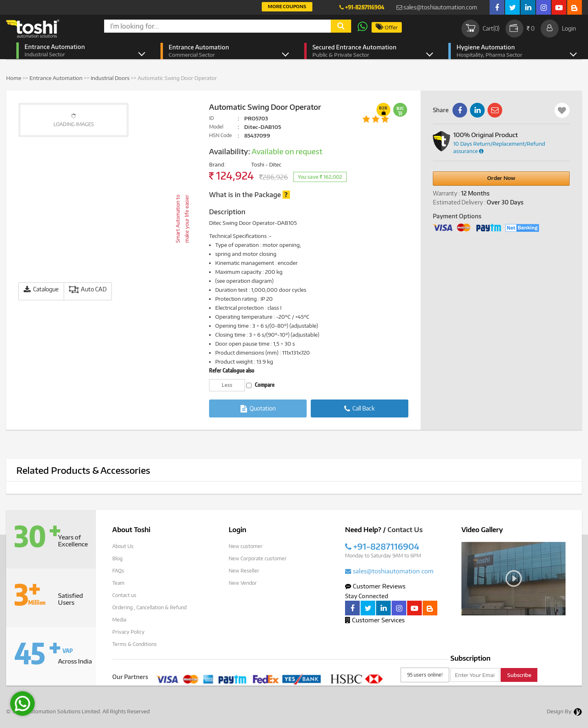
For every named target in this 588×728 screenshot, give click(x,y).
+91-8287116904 (362, 7)
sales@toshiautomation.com (437, 7)
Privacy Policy (128, 632)
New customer (246, 546)
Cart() (480, 29)
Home (14, 78)
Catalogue (41, 290)
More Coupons (287, 6)
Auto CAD (88, 290)
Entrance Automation (78, 51)
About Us (123, 546)
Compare (260, 385)
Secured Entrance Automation (366, 51)
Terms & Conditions (135, 644)
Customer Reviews (375, 586)
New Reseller (244, 571)
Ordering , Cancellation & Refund (149, 607)
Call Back (360, 409)
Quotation (258, 409)
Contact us (124, 595)
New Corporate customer (258, 558)
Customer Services (375, 620)
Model (216, 127)
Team (118, 583)
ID (212, 118)
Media (119, 620)
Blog (117, 558)
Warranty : (446, 193)
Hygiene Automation (510, 51)
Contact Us (405, 530)
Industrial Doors (110, 78)
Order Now (501, 178)
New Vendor (243, 583)
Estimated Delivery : (459, 202)
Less (227, 385)
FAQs (118, 571)
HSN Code (220, 135)
